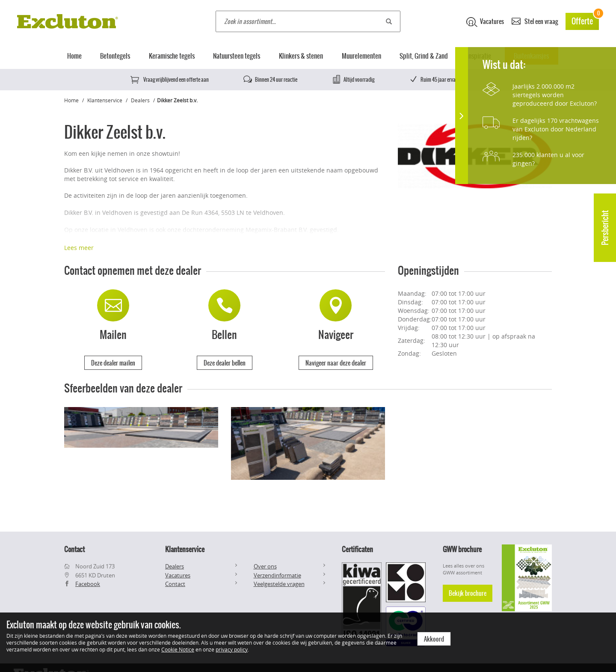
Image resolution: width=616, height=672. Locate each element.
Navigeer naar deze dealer (336, 363)
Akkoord (434, 639)
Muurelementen (361, 56)
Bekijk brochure (468, 593)
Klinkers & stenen (301, 56)
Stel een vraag (535, 21)
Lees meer (79, 248)
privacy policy (232, 649)
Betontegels (115, 56)
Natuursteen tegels (237, 56)
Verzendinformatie (277, 575)
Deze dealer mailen (113, 363)
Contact (175, 584)
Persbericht (605, 228)
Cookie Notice (178, 649)
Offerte (585, 20)
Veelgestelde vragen (279, 584)
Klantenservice (105, 100)
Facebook (88, 584)
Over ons (265, 566)
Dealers (140, 100)
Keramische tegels (172, 56)
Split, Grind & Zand (424, 56)
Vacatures (485, 22)
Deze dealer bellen (225, 363)
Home (74, 56)
